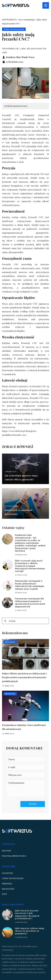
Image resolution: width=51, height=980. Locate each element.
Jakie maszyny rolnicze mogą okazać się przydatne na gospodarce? (30, 931)
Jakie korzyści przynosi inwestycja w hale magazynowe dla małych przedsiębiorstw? (27, 915)
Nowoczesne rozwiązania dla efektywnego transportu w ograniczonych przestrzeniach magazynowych (30, 603)
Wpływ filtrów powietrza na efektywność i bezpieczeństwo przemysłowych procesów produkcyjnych (24, 677)
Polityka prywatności (14, 856)
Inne (4, 894)
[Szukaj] (5, 621)
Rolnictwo (8, 889)
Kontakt (7, 851)
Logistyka (8, 873)
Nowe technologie (14, 29)
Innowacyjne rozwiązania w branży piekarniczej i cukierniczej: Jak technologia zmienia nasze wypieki (30, 585)
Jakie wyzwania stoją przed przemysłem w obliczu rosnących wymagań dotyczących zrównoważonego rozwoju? (30, 566)
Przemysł (7, 884)
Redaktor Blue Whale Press (20, 57)
